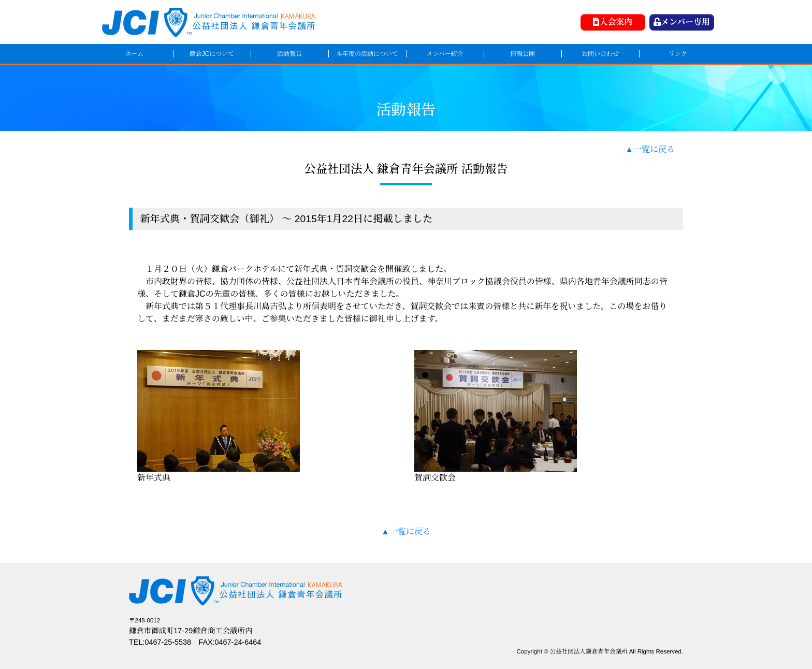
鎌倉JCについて (212, 54)
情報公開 (523, 54)
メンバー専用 (682, 22)
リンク (678, 54)
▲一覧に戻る (650, 149)
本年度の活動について (367, 54)
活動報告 (289, 54)
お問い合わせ (600, 54)
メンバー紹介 (445, 54)
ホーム (134, 54)
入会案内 (613, 22)
